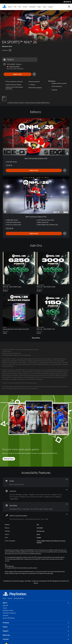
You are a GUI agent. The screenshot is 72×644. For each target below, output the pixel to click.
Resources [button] (36, 635)
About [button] (36, 603)
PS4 (20, 7)
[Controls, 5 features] (36, 495)
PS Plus (25, 7)
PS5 (15, 7)
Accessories (32, 7)
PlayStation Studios (8, 610)
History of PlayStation (9, 618)
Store (44, 7)
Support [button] (36, 631)
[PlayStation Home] (4, 7)
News (39, 7)
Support (50, 7)
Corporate (6, 615)
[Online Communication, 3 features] (36, 517)
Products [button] (36, 623)
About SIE (5, 605)
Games (10, 7)
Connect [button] (36, 639)
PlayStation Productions (9, 613)
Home (4, 598)
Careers (5, 608)
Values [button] (36, 627)
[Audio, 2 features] (36, 482)
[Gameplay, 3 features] (36, 507)
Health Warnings (9, 566)
